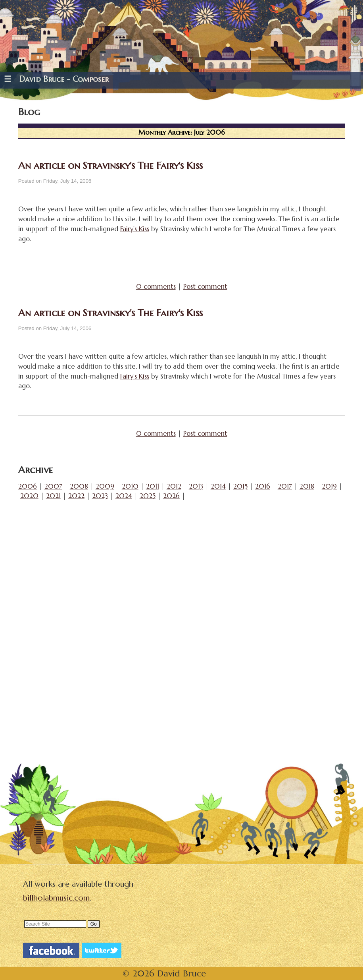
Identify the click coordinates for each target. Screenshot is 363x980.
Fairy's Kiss (135, 229)
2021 (53, 496)
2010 (130, 486)
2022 (76, 496)
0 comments (156, 287)
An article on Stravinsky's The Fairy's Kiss (110, 165)
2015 (240, 486)
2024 (124, 496)
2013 (196, 486)
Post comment (205, 287)
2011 (153, 486)
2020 (29, 496)
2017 (285, 486)
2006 (28, 486)
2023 (100, 496)
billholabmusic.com (56, 898)
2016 (263, 486)
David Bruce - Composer (64, 79)
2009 (105, 486)
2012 (174, 486)
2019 (329, 486)
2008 (79, 486)
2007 (53, 486)
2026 (171, 496)
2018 (307, 486)
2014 (218, 486)
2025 (148, 496)
